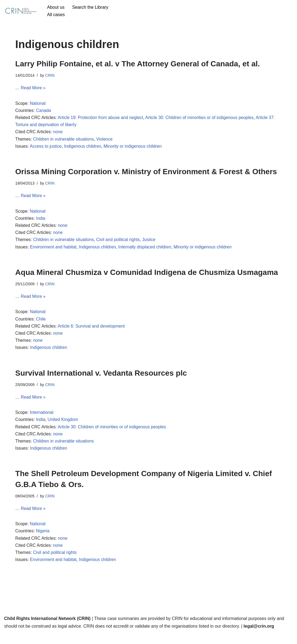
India (41, 222)
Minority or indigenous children (135, 149)
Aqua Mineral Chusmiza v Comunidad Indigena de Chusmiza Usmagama (147, 277)
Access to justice (46, 149)
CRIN (50, 75)
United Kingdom (64, 427)
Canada (44, 112)
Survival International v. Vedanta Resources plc (101, 380)
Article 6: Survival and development (93, 332)
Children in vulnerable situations (65, 141)
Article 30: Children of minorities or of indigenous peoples (203, 119)
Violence (106, 141)
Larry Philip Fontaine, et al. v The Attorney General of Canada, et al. (138, 64)
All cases (56, 15)
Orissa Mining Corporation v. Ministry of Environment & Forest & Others (146, 174)
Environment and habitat (54, 251)
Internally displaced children (147, 251)
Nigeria (43, 541)
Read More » (33, 88)
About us (56, 7)
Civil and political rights (120, 244)
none (59, 134)
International (42, 420)
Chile (41, 324)
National (38, 104)
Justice (152, 244)
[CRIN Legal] (20, 11)
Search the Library (91, 7)
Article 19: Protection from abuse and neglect (102, 119)
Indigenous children (84, 149)
